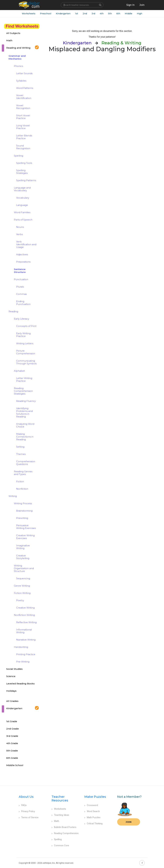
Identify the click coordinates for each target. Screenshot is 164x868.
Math (55, 821)
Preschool (46, 14)
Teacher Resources (60, 799)
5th (110, 14)
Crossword (91, 805)
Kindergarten (63, 14)
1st (77, 14)
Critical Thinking (93, 824)
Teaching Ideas (60, 815)
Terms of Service (29, 817)
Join (129, 822)
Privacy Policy (27, 811)
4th (102, 14)
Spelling (57, 839)
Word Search (92, 811)
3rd (93, 14)
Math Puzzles (92, 817)
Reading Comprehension (65, 833)
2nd (85, 14)
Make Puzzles (95, 797)
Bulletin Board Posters (64, 827)
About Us (26, 797)
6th (118, 14)
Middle (129, 14)
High (140, 14)
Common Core (60, 845)
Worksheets (29, 14)
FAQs (23, 805)
